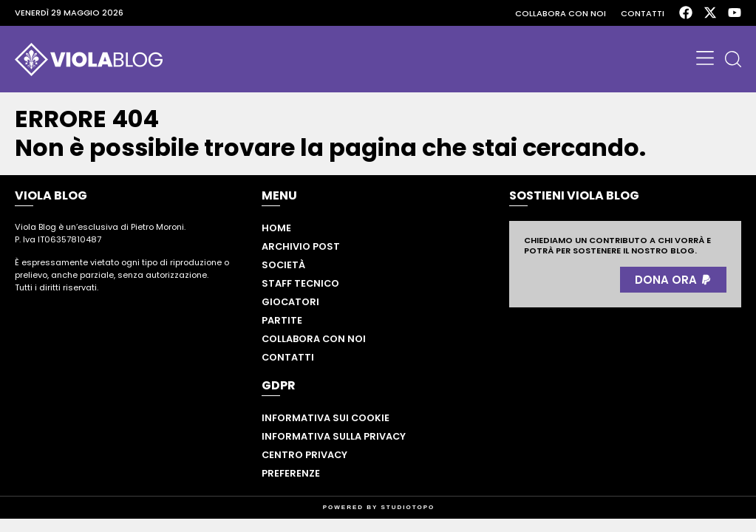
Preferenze (291, 473)
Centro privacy (304, 455)
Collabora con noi (561, 13)
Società (283, 265)
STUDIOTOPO (408, 507)
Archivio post (301, 246)
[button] (705, 59)
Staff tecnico (300, 283)
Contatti (643, 13)
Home (276, 228)
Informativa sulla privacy (334, 436)
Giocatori (290, 302)
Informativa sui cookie (326, 418)
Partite (282, 320)
